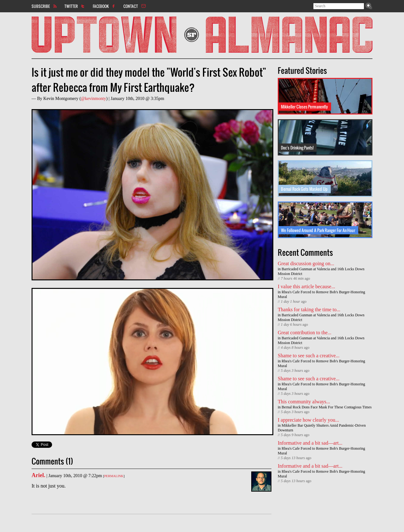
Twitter (71, 6)
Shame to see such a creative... (309, 356)
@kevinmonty (93, 99)
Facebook (101, 6)
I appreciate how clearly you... (308, 420)
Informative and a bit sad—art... (310, 443)
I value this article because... (306, 286)
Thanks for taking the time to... (309, 310)
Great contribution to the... (305, 333)
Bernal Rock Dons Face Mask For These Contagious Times (327, 407)
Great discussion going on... (306, 263)
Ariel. (38, 475)
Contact (131, 6)
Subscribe (41, 6)
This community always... (304, 402)
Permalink (114, 476)
